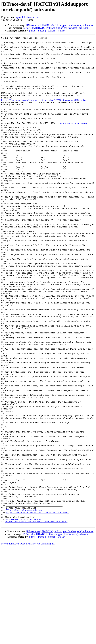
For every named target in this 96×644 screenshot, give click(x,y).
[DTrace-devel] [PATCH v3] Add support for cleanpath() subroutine (60, 25)
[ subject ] (51, 31)
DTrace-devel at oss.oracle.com (24, 605)
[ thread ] (41, 31)
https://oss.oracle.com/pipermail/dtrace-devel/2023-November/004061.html (44, 113)
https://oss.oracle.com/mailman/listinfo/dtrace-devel (37, 608)
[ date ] (33, 31)
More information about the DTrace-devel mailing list (28, 641)
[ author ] (62, 31)
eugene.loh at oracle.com (27, 17)
